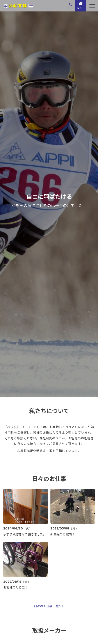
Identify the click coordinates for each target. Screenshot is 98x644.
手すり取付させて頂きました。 (25, 534)
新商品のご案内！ (63, 534)
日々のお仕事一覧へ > (49, 606)
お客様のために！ (16, 587)
